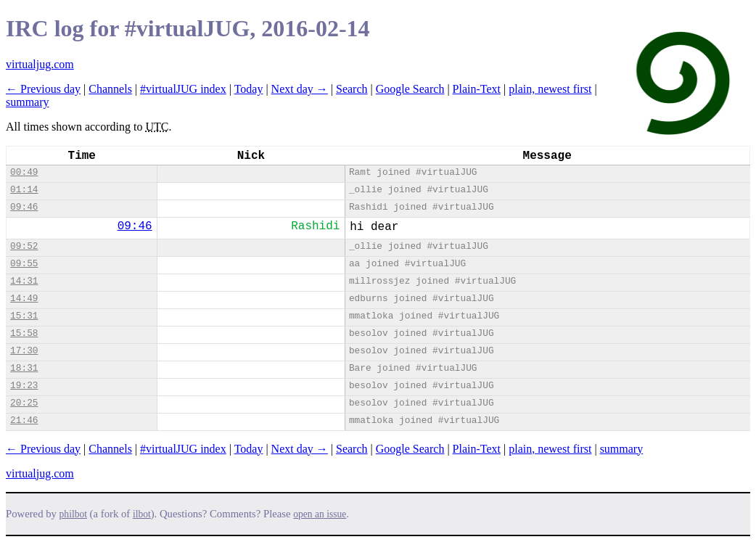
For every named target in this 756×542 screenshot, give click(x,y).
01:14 (24, 190)
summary (28, 102)
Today (249, 89)
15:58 (24, 333)
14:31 (24, 281)
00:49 (24, 172)
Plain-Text (477, 89)
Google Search (410, 89)
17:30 (24, 351)
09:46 (24, 207)
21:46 (24, 420)
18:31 (24, 368)
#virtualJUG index (183, 89)
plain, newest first (550, 89)
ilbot (142, 514)
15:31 (24, 316)
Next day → (300, 89)
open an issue (320, 514)
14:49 (24, 299)
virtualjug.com (40, 64)
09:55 (24, 264)
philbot (73, 514)
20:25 (24, 403)
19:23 (24, 386)
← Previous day (43, 89)
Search (352, 89)
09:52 (24, 246)
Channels (110, 89)
